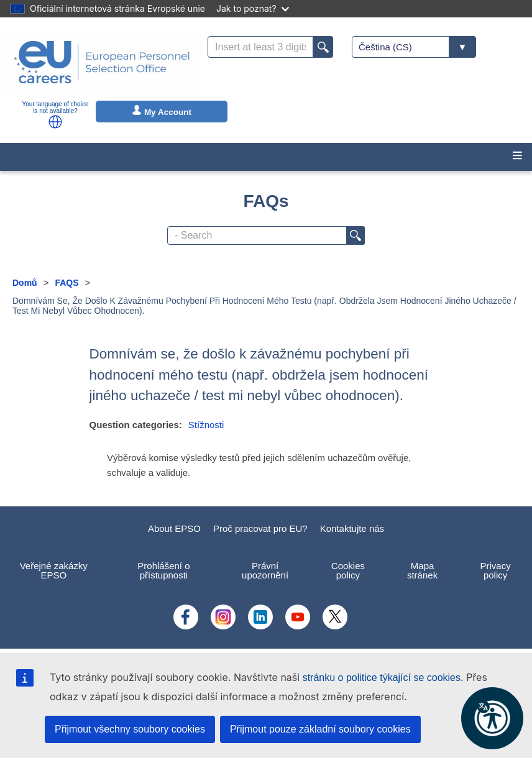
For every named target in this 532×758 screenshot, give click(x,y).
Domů (25, 283)
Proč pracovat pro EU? (260, 528)
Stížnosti (206, 425)
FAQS (66, 283)
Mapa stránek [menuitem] (422, 570)
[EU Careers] (102, 62)
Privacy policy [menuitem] (495, 570)
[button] (55, 122)
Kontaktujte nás (352, 528)
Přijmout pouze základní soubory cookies (320, 729)
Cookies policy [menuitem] (348, 570)
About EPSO (174, 528)
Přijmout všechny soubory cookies (130, 729)
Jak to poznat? (253, 8)
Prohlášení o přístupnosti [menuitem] (163, 570)
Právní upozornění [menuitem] (265, 570)
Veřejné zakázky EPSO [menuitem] (54, 570)
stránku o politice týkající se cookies (382, 678)
